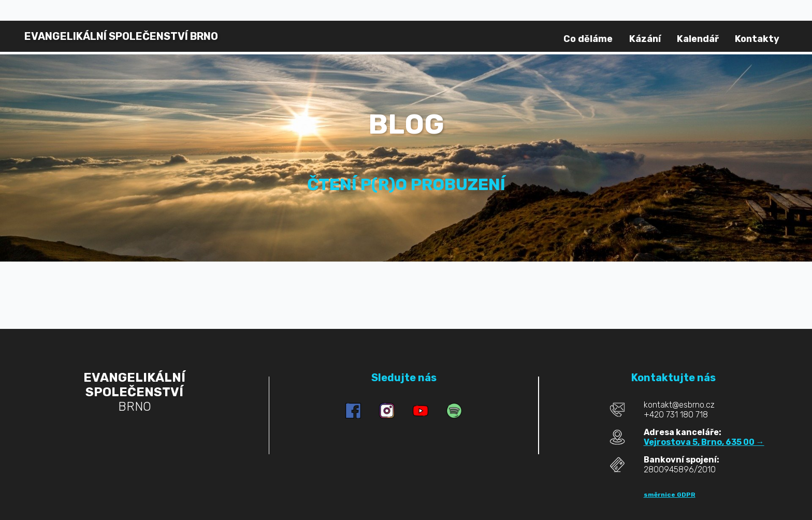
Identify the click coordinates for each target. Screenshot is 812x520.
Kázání (645, 39)
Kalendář (698, 39)
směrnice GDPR (670, 495)
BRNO (121, 36)
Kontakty (757, 39)
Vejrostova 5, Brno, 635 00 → (704, 442)
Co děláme (588, 39)
